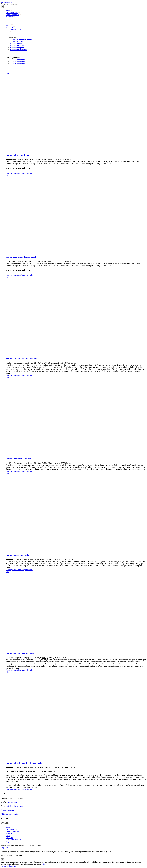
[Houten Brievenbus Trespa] (76, 112)
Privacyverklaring (8, 810)
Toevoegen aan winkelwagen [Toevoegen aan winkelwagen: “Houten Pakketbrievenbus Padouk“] (16, 375)
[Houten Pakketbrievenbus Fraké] (76, 610)
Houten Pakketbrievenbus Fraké (20, 653)
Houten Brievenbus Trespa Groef (21, 257)
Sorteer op (12, 37)
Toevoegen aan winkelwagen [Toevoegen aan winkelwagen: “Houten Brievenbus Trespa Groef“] (16, 275)
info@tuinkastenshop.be (16, 806)
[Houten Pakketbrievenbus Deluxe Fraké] (76, 715)
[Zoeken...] (21, 4)
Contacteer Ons (16, 840)
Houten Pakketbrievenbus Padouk (21, 358)
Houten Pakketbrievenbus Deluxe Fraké (24, 763)
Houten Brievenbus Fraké (17, 555)
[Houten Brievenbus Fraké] (76, 512)
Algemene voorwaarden (10, 814)
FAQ (7, 842)
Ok (44, 864)
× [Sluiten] (2, 860)
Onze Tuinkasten (12, 829)
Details (30, 173)
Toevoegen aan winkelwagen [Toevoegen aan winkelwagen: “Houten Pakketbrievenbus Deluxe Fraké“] (16, 789)
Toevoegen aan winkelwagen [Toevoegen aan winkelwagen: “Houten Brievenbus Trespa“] (16, 173)
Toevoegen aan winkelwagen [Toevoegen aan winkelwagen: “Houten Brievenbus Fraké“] (16, 570)
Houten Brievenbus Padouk (18, 459)
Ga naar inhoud (7, 2)
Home (8, 827)
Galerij (8, 836)
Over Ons (9, 838)
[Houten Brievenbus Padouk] (76, 416)
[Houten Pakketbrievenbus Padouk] (76, 316)
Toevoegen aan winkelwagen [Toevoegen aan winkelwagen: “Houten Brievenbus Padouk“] (16, 471)
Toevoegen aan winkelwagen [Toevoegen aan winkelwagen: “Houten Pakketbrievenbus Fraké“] (16, 670)
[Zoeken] (2, 7)
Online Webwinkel (12, 832)
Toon (13, 57)
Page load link (6, 848)
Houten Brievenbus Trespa (18, 155)
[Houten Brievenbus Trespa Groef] (76, 214)
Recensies (9, 834)
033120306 (13, 802)
